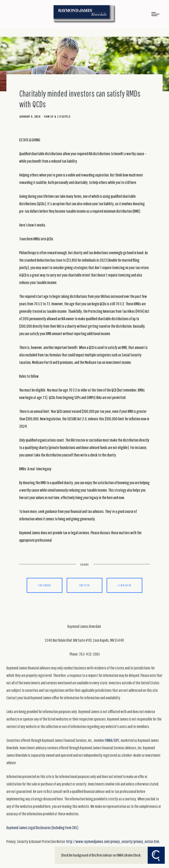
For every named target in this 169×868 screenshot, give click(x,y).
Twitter (84, 585)
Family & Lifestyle (57, 117)
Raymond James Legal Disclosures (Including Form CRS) (42, 828)
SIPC (116, 740)
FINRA (109, 740)
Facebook (45, 585)
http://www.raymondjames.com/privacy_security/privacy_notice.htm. (113, 841)
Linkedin (125, 585)
